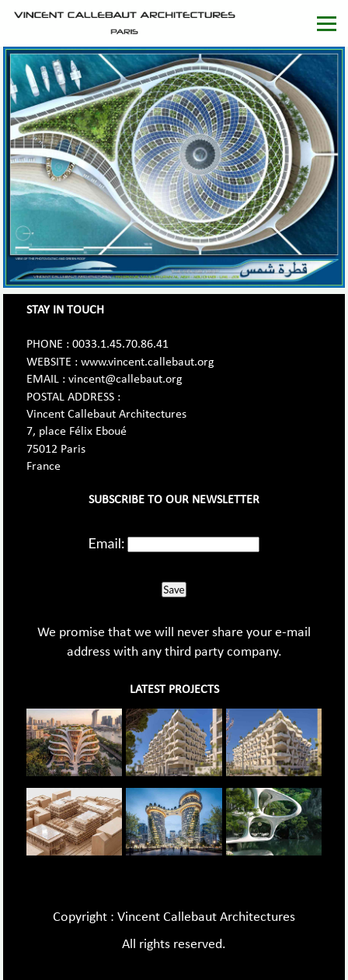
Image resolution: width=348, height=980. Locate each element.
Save (174, 590)
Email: (107, 543)
